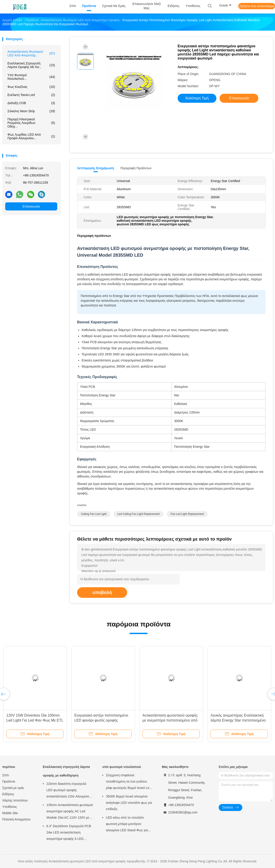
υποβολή (102, 592)
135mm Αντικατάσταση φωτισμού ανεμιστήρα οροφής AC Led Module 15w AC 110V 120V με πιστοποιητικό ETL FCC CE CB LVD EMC (70, 812)
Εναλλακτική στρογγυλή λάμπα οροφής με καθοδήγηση (66, 771)
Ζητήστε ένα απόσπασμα (257, 6)
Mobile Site (10, 813)
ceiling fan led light (94, 514)
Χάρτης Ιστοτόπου (15, 800)
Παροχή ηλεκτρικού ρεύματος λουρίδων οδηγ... (31, 123)
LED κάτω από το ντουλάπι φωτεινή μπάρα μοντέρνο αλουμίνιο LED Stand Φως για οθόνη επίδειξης (127, 825)
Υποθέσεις (10, 807)
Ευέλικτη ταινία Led (31, 95)
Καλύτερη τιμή (197, 98)
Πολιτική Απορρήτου (16, 819)
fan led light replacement (187, 514)
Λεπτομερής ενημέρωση (96, 168)
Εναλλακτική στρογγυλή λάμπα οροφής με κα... (31, 65)
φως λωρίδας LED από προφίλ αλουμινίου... (31, 136)
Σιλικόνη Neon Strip (31, 111)
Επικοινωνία (31, 206)
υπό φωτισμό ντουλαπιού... (31, 77)
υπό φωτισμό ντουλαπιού (122, 767)
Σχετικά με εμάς (13, 788)
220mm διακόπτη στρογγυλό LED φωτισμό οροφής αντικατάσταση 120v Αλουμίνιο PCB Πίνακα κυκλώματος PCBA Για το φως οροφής (69, 791)
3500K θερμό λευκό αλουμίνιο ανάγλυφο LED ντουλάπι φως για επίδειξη (129, 803)
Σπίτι (6, 775)
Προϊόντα (9, 781)
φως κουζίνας (31, 87)
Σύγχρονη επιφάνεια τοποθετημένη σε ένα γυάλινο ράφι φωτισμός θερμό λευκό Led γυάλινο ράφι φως (128, 782)
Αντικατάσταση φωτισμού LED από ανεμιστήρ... (31, 53)
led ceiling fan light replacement (139, 514)
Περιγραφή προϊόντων (136, 168)
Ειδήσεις (8, 794)
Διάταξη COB (31, 103)
